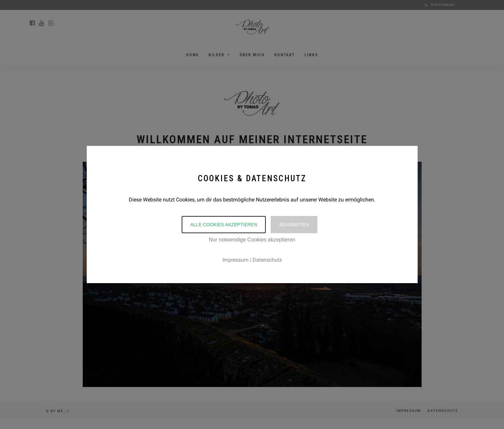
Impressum (235, 260)
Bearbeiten (294, 225)
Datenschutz (267, 260)
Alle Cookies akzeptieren (224, 225)
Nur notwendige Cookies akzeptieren (252, 240)
